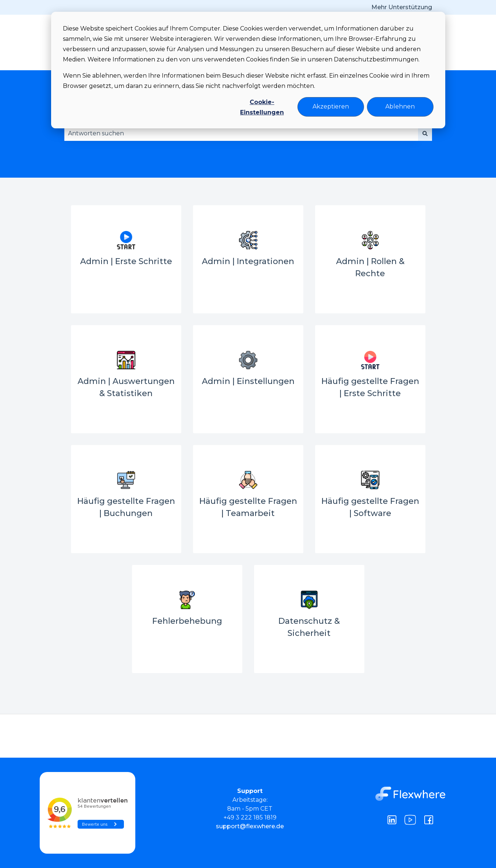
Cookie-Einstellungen (262, 107)
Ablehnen (400, 106)
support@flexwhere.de (250, 826)
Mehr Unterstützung (402, 7)
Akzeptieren (331, 106)
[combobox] (241, 134)
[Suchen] (425, 134)
